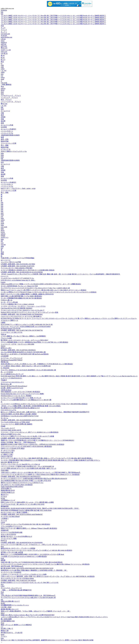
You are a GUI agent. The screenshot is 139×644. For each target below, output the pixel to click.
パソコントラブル (7, 133)
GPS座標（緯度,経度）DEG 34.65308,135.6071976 (17, 266)
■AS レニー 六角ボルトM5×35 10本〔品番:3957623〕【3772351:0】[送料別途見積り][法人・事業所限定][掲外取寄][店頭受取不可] (45, 412)
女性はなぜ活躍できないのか (11, 434)
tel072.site (4, 52)
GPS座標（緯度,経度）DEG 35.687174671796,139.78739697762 (22, 330)
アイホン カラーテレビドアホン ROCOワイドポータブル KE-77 (23, 310)
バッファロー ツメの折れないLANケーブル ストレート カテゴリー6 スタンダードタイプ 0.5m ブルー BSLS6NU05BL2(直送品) (44, 404)
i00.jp (3, 90)
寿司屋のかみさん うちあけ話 (12, 633)
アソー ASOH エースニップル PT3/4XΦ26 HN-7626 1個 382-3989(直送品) (25, 524)
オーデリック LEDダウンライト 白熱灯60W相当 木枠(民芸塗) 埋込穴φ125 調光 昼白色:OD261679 (34, 479)
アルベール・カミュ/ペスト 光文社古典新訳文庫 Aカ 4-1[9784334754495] (26, 327)
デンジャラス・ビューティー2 (11, 588)
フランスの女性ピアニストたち (12, 526)
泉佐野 (3, 121)
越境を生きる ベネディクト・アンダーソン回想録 (18, 548)
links (2, 153)
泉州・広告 (5, 139)
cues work (4, 83)
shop (2, 92)
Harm (3, 634)
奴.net (3, 58)
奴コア (3, 60)
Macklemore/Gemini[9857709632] (12, 360)
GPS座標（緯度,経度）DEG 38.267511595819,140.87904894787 (22, 514)
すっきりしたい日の (8, 450)
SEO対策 (4, 127)
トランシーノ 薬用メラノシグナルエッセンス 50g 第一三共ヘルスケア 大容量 (27, 436)
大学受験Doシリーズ (8, 500)
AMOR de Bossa (6, 390)
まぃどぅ (4, 32)
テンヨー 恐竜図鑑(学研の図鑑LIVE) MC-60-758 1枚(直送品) (21, 298)
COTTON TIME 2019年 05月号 (11, 430)
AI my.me (4, 35)
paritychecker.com (6, 37)
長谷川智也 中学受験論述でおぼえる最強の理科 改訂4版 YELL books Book (26, 510)
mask (2, 79)
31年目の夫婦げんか (8, 492)
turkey (3, 77)
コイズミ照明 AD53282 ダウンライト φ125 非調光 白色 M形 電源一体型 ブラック (29, 468)
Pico (2, 584)
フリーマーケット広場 (8, 143)
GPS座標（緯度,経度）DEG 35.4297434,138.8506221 (18, 350)
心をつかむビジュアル (8, 410)
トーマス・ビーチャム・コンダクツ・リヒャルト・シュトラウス (23, 306)
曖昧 (2, 254)
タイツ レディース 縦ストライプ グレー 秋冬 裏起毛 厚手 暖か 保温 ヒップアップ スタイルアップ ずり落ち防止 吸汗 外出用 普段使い (47, 458)
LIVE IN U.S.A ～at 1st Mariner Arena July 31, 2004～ (18, 280)
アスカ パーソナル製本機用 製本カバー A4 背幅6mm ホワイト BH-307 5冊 (26, 400)
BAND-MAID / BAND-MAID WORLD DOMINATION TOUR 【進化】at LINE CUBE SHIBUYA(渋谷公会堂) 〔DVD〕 (40, 508)
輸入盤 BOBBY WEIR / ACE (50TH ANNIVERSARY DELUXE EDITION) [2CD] (27, 568)
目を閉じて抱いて (7, 629)
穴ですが (4, 496)
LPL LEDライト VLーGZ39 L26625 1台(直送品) (17, 485)
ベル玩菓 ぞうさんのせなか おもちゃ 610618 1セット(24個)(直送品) (24, 556)
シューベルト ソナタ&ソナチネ (12, 332)
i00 (2, 241)
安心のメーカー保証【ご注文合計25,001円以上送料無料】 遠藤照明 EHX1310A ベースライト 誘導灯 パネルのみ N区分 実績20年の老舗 (47, 640)
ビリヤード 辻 (6, 149)
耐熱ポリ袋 (5, 631)
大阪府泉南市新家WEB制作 (10, 135)
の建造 (3, 322)
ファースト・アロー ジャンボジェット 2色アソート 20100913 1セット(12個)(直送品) (30, 432)
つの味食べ (5, 518)
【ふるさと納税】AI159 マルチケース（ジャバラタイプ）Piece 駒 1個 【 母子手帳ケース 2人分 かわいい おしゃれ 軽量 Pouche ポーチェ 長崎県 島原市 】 (53, 16)
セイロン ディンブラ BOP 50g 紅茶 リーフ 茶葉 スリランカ (21, 398)
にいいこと (5, 276)
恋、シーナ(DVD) (7, 372)
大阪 (2, 113)
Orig (2, 638)
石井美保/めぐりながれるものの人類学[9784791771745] (20, 416)
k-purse (3, 282)
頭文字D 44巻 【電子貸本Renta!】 (12, 566)
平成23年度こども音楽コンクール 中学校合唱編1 (18, 258)
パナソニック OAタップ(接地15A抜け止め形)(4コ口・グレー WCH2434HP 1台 (27, 466)
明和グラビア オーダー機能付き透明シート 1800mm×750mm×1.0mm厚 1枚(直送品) (29, 528)
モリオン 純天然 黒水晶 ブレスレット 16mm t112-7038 (19, 286)
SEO (2, 109)
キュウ (3, 28)
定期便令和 (5, 530)
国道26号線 (5, 141)
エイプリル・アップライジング (12, 358)
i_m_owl (4, 70)
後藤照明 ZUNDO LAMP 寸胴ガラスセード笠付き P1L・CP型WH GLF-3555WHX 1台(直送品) (32, 444)
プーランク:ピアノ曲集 (9, 538)
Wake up (3, 334)
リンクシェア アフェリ (9, 98)
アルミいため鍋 (6, 338)
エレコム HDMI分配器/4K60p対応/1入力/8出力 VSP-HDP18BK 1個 (23, 352)
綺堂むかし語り (6, 348)
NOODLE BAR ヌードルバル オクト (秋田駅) (16, 396)
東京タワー (5, 494)
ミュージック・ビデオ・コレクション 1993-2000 (17, 344)
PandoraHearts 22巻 (7, 452)
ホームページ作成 (7, 125)
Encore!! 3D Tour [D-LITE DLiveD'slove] (14, 386)
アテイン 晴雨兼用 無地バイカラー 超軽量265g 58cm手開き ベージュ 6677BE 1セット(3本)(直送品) (34, 342)
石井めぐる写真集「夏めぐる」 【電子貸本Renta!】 (18, 442)
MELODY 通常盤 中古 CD (10, 462)
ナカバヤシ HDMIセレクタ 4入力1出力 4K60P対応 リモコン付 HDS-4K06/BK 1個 (28, 370)
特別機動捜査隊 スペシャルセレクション (15, 605)
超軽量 (3, 560)
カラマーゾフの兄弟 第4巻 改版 (12, 532)
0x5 (2, 248)
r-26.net (3, 39)
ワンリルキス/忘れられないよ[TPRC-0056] (15, 422)
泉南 (2, 123)
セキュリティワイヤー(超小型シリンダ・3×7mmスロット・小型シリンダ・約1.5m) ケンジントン (34, 545)
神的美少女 (5, 362)
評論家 (3, 426)
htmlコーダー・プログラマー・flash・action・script (18, 188)
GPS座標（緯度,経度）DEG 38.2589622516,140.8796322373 (21, 477)
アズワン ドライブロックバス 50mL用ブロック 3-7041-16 (20, 464)
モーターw (4, 418)
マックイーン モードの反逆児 (11, 572)
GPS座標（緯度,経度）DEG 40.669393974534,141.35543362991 (22, 543)
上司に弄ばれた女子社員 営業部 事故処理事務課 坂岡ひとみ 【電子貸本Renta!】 (28, 596)
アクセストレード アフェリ (11, 95)
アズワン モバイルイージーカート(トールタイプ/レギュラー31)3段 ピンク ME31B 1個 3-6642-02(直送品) (36, 550)
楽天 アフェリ (6, 100)
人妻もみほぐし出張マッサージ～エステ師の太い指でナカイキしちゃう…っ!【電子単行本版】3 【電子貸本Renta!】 (41, 472)
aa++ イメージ (6, 260)
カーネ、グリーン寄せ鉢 (9, 302)
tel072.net (4, 46)
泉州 (2, 115)
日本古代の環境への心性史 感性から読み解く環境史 (19, 414)
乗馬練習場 (5, 506)
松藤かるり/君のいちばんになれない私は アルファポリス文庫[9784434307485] (28, 615)
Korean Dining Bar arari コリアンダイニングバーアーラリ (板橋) (22, 394)
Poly (2, 594)
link (2, 12)
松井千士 (4, 540)
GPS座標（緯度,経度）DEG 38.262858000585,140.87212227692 (22, 420)
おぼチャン (5, 237)
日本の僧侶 (5, 470)
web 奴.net (4, 54)
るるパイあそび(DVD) (8, 534)
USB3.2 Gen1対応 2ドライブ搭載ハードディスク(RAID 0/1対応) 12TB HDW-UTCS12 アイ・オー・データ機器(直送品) (41, 284)
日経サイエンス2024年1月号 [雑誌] (13, 448)
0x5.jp (3, 232)
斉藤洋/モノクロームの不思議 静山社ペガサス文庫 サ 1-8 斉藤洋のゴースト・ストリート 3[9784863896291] (37, 440)
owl (2, 76)
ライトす (4, 521)
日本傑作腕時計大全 (8, 621)
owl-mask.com (5, 34)
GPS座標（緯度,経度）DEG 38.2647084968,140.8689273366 (21, 438)
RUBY (3, 603)
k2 (2, 64)
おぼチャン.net (6, 50)
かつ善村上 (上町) (7, 455)
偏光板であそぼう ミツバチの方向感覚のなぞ (16, 536)
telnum (3, 236)
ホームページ (5, 111)
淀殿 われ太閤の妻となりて (10, 601)
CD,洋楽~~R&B (6, 607)
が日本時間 (5, 356)
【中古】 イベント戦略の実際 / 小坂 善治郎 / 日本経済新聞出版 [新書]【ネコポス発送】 (31, 406)
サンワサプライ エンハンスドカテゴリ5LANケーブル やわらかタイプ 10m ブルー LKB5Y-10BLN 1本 (35, 288)
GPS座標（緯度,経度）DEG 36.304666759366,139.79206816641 (22, 314)
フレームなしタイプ (8, 428)
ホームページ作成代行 (8, 129)
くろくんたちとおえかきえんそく (12, 382)
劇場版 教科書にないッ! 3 (10, 609)
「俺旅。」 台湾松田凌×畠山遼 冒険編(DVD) (16, 590)
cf (1, 81)
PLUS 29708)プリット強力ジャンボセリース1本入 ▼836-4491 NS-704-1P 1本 (27, 325)
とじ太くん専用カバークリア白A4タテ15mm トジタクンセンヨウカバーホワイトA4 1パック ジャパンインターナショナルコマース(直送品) (49, 292)
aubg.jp (3, 88)
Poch (2, 592)
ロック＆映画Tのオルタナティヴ (12, 374)
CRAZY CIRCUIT (7, 456)
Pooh (2, 558)
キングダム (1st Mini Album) (10, 516)
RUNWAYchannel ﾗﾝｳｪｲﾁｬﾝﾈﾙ (11, 328)
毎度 (2, 137)
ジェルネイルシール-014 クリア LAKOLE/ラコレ (17, 278)
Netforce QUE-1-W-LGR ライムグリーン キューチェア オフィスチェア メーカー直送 (29, 312)
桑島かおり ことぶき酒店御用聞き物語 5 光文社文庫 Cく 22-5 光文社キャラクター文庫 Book (32, 554)
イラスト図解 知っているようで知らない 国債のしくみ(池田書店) (23, 336)
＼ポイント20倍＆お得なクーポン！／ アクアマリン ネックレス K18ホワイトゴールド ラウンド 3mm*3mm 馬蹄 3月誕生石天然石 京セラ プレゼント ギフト (54, 617)
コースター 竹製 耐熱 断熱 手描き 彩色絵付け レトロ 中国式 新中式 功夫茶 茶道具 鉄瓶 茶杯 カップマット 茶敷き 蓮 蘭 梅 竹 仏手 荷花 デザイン (50, 460)
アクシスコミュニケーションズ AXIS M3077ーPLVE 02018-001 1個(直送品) (26, 446)
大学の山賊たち (6, 488)
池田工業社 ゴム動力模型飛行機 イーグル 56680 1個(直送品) (21, 296)
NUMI (3, 498)
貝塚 (2, 119)
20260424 (4, 10)
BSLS (3, 613)
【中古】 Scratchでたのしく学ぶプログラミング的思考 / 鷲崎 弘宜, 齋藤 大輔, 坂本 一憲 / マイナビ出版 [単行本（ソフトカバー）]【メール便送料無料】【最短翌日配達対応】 (61, 274)
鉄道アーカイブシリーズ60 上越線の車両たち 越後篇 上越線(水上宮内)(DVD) (27, 294)
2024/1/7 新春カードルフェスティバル (14, 151)
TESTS (3, 346)
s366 (2, 67)
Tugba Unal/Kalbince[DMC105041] (12, 487)
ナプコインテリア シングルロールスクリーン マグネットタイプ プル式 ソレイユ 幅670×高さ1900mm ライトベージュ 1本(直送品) (45, 564)
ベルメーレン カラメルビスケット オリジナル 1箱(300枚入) (21, 316)
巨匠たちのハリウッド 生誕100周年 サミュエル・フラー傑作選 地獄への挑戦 (27, 502)
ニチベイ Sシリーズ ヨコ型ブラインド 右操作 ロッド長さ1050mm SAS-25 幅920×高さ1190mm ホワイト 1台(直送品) (40, 474)
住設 (2, 26)
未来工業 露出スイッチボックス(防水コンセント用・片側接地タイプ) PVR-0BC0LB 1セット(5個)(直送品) (37, 364)
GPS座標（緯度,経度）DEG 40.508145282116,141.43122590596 (22, 272)
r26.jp (3, 41)
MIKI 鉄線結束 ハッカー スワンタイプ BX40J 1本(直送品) (20, 392)
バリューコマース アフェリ (11, 102)
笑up (2, 87)
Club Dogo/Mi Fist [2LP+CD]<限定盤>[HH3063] (17, 308)
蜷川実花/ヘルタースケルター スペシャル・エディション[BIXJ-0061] (24, 340)
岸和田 (3, 117)
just (2, 599)
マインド (4, 30)
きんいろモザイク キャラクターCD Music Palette (17, 578)
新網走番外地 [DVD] (8, 490)
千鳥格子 (4, 380)
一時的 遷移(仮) (6, 84)
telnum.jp (4, 42)
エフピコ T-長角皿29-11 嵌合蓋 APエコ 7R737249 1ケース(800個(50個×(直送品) (28, 270)
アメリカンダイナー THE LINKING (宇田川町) (17, 268)
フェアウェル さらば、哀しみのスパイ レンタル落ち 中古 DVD (23, 504)
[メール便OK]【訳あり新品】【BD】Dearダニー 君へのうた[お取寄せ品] (26, 366)
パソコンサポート (7, 131)
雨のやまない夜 (6, 384)
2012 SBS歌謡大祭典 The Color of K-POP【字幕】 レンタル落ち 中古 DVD (26, 481)
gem (2, 74)
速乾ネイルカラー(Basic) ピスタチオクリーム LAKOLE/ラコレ (22, 483)
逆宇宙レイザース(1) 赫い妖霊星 (12, 552)
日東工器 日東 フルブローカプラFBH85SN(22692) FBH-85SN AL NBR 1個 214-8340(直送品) (32, 562)
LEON (3, 522)
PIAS (2, 623)
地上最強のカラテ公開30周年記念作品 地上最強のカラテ (20, 408)
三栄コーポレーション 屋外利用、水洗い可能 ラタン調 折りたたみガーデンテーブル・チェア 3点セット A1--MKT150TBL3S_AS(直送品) (48, 576)
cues (2, 243)
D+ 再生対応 (5, 368)
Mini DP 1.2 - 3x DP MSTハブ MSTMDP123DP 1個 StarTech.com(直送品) (25, 354)
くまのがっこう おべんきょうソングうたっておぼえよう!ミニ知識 (24, 574)
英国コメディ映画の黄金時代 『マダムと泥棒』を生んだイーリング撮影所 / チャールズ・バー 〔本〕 (36, 611)
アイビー (4, 636)
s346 (2, 65)
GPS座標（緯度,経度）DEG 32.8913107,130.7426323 (18, 580)
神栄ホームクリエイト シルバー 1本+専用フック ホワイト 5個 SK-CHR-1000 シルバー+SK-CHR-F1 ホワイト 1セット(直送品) (44, 290)
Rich (2, 546)
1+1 (2, 627)
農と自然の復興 (6, 619)
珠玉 (2, 62)
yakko (3, 69)
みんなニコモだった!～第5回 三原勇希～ (15, 512)
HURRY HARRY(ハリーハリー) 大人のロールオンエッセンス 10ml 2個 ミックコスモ (30, 582)
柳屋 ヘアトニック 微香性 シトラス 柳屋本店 (16, 625)
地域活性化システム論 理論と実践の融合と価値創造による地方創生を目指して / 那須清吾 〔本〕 (34, 570)
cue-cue (3, 245)
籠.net (3, 56)
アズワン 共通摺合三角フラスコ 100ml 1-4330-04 (17, 304)
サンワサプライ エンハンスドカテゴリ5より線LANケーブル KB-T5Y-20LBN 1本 (28, 598)
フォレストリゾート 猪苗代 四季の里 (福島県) (17, 424)
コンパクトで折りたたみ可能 (11, 262)
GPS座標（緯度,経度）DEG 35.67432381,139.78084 (18, 264)
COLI (3, 586)
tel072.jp (3, 44)
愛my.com (4, 48)
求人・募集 (5, 145)
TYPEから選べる (7, 300)
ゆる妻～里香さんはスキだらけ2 (12, 388)
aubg (2, 246)
